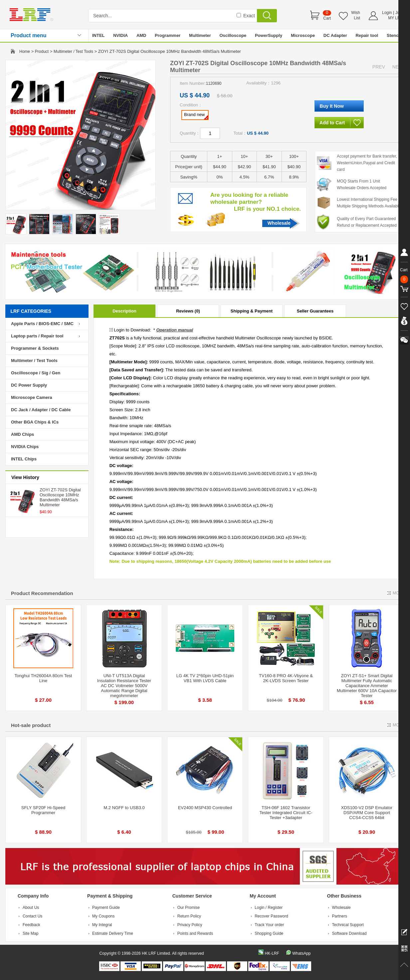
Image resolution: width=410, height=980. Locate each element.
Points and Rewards (195, 933)
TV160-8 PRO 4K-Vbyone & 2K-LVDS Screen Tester (286, 678)
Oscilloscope (233, 35)
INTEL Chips (24, 459)
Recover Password (271, 916)
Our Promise (189, 908)
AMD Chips (22, 434)
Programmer (168, 35)
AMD (141, 35)
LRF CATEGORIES (31, 311)
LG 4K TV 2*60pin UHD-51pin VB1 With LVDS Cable (205, 678)
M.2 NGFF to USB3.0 (124, 808)
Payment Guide (106, 908)
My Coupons (103, 916)
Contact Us (32, 916)
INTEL (99, 35)
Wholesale (279, 223)
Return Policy (189, 916)
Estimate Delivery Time (113, 933)
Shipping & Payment (252, 311)
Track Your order (269, 925)
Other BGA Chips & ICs (35, 422)
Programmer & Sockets (35, 348)
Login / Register (269, 908)
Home (25, 52)
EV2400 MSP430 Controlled (205, 808)
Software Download (349, 933)
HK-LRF (272, 953)
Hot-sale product (31, 725)
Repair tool (367, 35)
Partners (340, 916)
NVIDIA (120, 35)
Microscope (303, 35)
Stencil (394, 35)
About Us (31, 908)
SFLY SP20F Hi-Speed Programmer (43, 810)
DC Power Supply (29, 385)
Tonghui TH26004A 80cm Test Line (43, 678)
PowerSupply (269, 35)
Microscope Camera (32, 397)
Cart (327, 18)
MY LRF (395, 18)
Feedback (31, 925)
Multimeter (200, 35)
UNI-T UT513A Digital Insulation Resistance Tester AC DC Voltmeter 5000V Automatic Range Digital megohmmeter (124, 686)
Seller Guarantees (315, 311)
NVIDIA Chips (25, 447)
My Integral (102, 925)
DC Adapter (335, 35)
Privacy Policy (190, 925)
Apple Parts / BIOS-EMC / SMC (42, 324)
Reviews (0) (188, 311)
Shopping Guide (269, 933)
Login (387, 13)
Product (42, 52)
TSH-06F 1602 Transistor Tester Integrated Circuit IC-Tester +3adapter (286, 813)
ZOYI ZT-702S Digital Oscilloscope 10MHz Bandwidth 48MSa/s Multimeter (60, 497)
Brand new (196, 116)
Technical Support (348, 925)
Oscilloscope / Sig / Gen (36, 373)
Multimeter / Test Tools (73, 52)
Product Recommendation (42, 593)
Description (124, 311)
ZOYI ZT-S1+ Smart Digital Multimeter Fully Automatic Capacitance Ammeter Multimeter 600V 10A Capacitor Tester (367, 686)
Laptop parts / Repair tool (37, 336)
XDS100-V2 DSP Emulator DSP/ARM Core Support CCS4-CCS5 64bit (367, 813)
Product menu (29, 35)
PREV (379, 67)
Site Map (30, 933)
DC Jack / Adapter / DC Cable (41, 410)
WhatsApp (301, 953)
